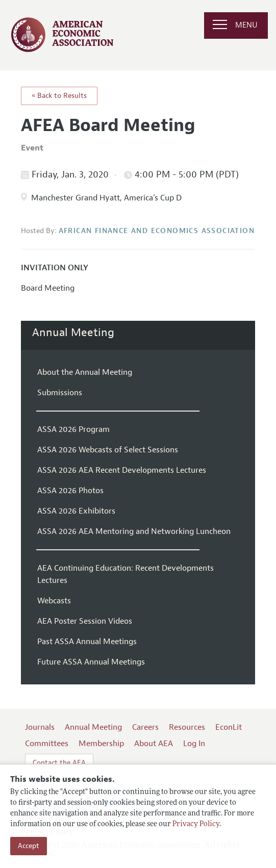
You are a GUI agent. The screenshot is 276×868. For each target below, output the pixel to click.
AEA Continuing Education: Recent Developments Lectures (126, 574)
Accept (29, 846)
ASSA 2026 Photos (70, 491)
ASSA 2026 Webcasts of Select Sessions (108, 450)
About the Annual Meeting (85, 372)
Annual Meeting (73, 333)
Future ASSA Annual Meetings (91, 662)
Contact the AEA (59, 763)
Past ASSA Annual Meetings (87, 642)
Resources (187, 727)
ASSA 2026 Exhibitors (76, 511)
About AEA (154, 744)
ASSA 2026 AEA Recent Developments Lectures (122, 470)
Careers (145, 727)
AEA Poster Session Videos (85, 621)
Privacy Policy (196, 824)
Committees (47, 744)
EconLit (229, 727)
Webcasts (54, 601)
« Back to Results (59, 96)
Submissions (60, 393)
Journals (40, 727)
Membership (101, 744)
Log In (194, 744)
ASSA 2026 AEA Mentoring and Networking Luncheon (134, 531)
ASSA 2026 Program (73, 429)
